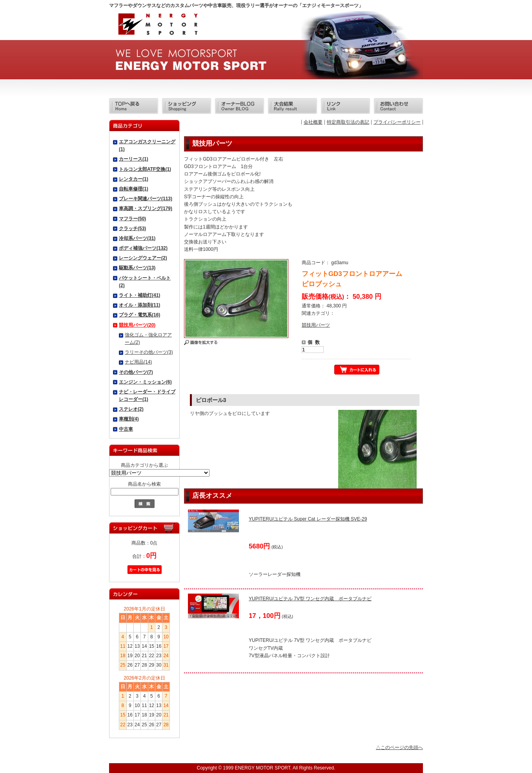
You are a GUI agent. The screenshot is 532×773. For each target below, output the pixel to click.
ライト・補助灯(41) (139, 295)
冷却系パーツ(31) (137, 238)
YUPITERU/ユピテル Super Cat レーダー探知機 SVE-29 (308, 519)
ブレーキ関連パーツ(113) (146, 199)
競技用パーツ (316, 325)
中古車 (126, 429)
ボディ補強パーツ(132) (143, 248)
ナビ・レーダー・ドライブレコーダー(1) (147, 396)
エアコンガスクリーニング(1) (147, 145)
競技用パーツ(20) (137, 325)
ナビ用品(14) (138, 362)
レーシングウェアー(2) (143, 258)
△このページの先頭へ (399, 747)
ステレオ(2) (131, 409)
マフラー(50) (132, 219)
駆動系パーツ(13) (137, 268)
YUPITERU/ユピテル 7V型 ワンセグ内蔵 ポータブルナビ (310, 599)
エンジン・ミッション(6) (145, 382)
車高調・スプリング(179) (146, 208)
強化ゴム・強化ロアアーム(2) (148, 339)
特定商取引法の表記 (348, 122)
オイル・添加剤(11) (139, 305)
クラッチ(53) (132, 228)
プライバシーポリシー (397, 122)
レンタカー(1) (134, 179)
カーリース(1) (134, 159)
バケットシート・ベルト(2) (145, 282)
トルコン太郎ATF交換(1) (145, 169)
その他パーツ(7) (136, 372)
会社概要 (313, 122)
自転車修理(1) (134, 189)
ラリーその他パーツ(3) (149, 352)
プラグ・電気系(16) (139, 315)
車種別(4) (129, 419)
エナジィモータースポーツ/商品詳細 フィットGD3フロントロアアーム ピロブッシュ (157, 26)
